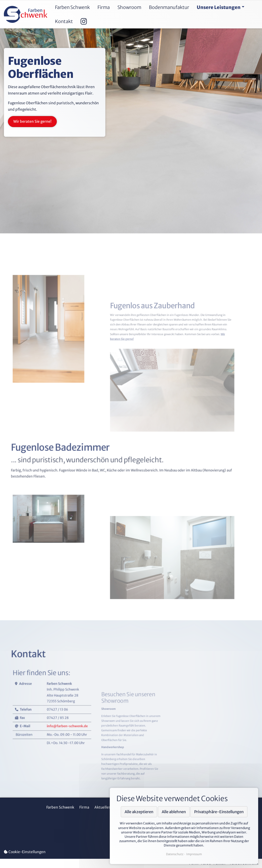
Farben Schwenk (60, 807)
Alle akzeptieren (139, 812)
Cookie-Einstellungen (25, 852)
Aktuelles (102, 807)
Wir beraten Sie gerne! (32, 121)
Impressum (194, 854)
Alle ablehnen (174, 812)
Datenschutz (175, 854)
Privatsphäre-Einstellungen (219, 812)
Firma (84, 807)
